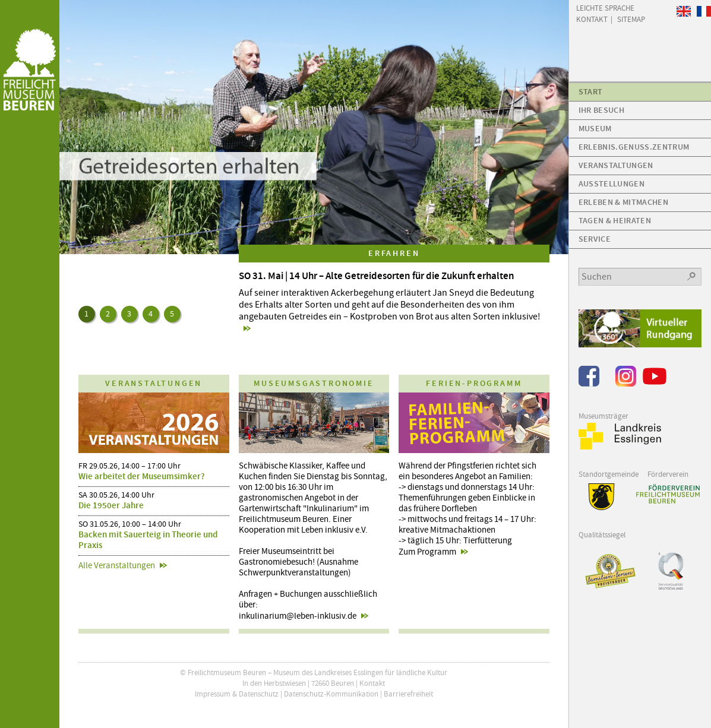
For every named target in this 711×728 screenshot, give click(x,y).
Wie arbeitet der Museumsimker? (142, 476)
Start (591, 92)
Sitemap (631, 19)
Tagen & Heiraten (615, 221)
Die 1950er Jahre (111, 505)
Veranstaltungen (616, 165)
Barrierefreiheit (408, 694)
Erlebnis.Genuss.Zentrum (634, 147)
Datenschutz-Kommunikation (331, 694)
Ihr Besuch (601, 110)
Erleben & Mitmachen (623, 202)
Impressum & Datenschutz (237, 694)
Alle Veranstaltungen (117, 565)
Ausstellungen (612, 184)
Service (595, 239)
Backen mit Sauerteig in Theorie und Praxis (148, 540)
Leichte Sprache (605, 7)
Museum (595, 129)
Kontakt (372, 683)
